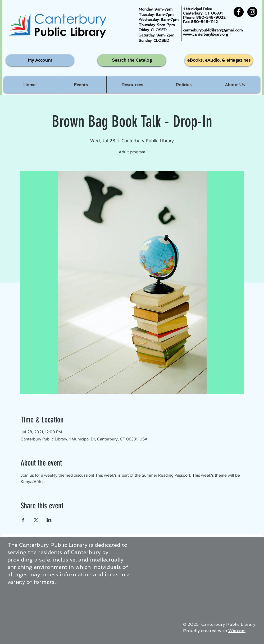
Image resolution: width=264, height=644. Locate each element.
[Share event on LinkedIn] (49, 520)
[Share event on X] (36, 520)
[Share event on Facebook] (23, 520)
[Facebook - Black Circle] (239, 12)
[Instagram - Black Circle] (252, 12)
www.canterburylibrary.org (206, 34)
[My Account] (40, 60)
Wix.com (237, 631)
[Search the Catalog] (132, 60)
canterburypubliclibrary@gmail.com (213, 30)
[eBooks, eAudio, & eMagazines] (219, 60)
